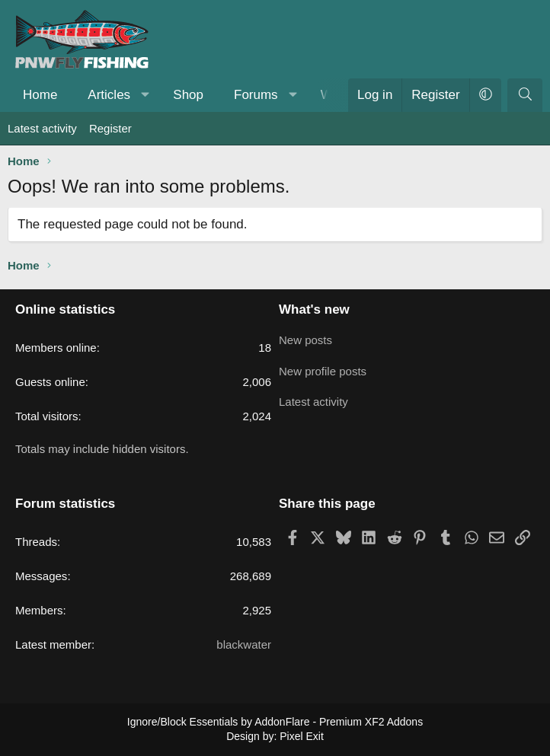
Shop (188, 95)
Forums (256, 95)
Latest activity (42, 128)
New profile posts (323, 368)
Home (40, 95)
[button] (145, 95)
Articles (109, 95)
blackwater (244, 644)
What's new (314, 309)
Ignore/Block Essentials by (275, 722)
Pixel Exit (302, 736)
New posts (305, 338)
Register (110, 128)
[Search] (525, 95)
